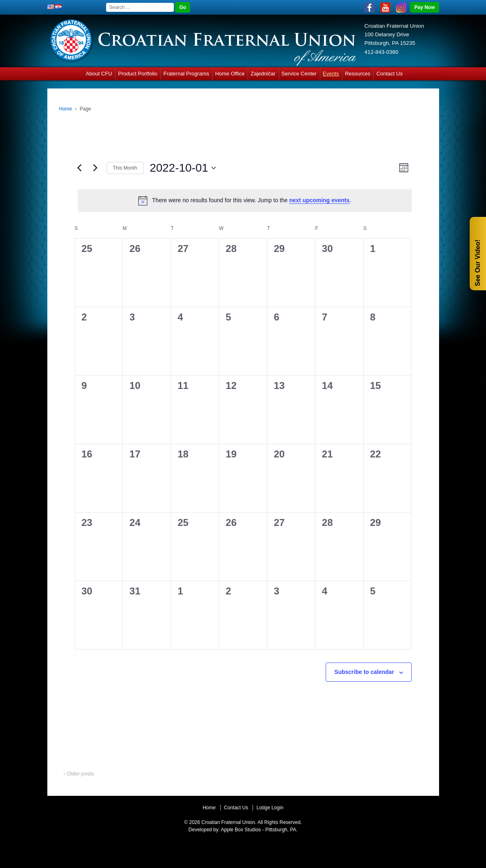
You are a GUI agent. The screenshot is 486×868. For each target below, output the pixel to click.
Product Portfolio (138, 74)
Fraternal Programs (186, 74)
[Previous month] (80, 168)
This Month (125, 168)
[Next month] (95, 168)
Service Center (299, 74)
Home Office (230, 74)
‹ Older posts (79, 774)
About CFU (99, 74)
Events (331, 74)
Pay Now (424, 7)
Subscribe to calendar (364, 672)
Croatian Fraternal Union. (228, 822)
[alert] (245, 201)
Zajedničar (263, 74)
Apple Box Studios (241, 830)
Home (66, 109)
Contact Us (389, 74)
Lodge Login (270, 808)
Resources (357, 74)
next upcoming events (320, 200)
